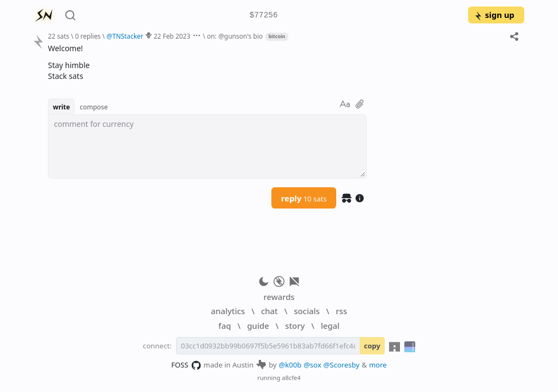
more (378, 365)
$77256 (264, 16)
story (295, 326)
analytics (228, 311)
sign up (494, 15)
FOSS (186, 365)
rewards (279, 297)
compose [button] (94, 107)
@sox (312, 365)
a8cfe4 (291, 378)
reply (304, 198)
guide (258, 326)
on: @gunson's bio (235, 36)
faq (225, 326)
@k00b (290, 365)
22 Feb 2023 (172, 36)
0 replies (88, 36)
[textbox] (207, 146)
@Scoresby (342, 365)
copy (372, 346)
